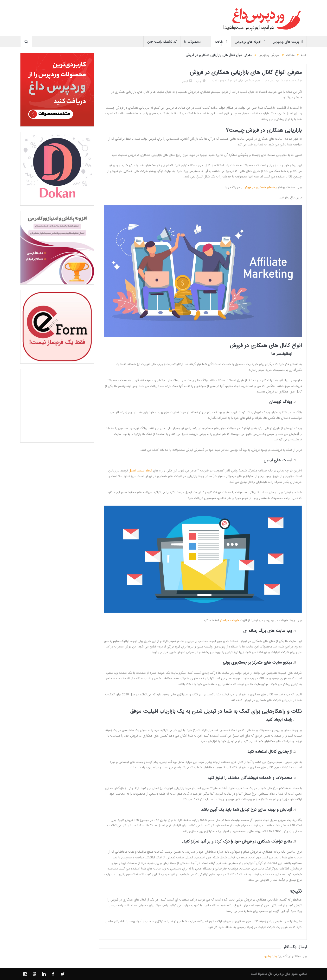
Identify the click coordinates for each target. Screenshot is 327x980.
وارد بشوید (270, 956)
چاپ (201, 81)
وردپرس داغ (272, 81)
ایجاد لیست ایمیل (140, 471)
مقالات (221, 42)
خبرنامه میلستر (229, 620)
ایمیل (187, 81)
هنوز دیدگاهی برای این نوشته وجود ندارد (236, 81)
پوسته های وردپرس (288, 42)
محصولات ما (196, 42)
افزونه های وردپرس (250, 42)
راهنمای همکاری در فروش (260, 187)
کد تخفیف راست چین (162, 42)
